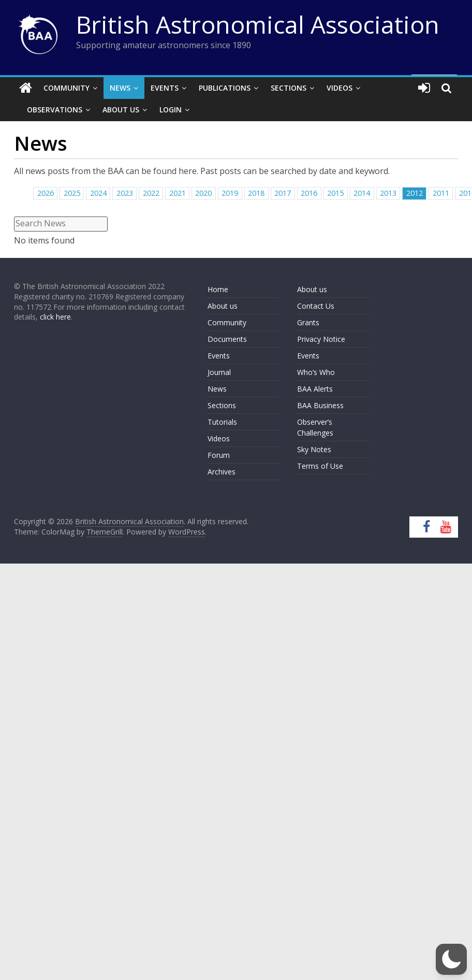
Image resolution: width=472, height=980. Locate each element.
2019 (230, 193)
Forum (219, 455)
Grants (308, 322)
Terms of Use (320, 466)
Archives (222, 472)
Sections (289, 88)
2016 (309, 193)
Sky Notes (314, 449)
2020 (203, 193)
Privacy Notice (321, 339)
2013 (388, 193)
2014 (362, 193)
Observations (55, 110)
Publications (225, 88)
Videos (340, 88)
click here (55, 317)
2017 (283, 193)
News (120, 88)
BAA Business (320, 405)
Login (171, 110)
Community (67, 88)
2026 (46, 193)
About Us (121, 110)
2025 (72, 193)
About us (223, 306)
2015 (335, 193)
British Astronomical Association (258, 24)
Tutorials (222, 422)
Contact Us (316, 306)
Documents (227, 339)
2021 (178, 193)
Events (165, 88)
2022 (151, 193)
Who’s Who (316, 372)
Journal (219, 372)
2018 (256, 193)
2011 (441, 193)
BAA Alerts (315, 389)
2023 (125, 193)
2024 (98, 193)
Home (218, 289)
